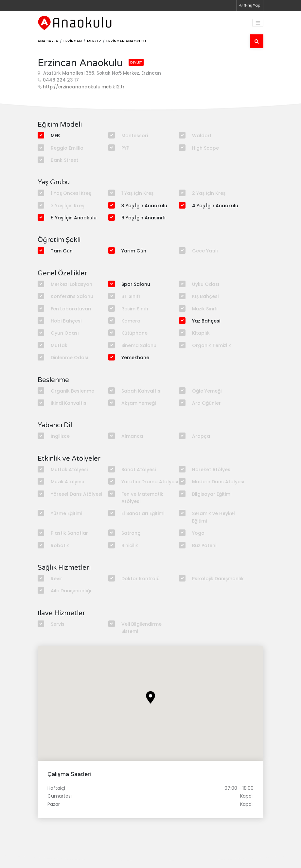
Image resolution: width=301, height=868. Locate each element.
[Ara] (257, 41)
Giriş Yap (250, 5)
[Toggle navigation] (258, 23)
